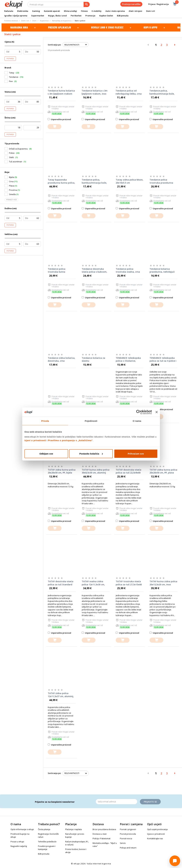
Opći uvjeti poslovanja (157, 829)
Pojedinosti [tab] (91, 421)
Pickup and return (128, 848)
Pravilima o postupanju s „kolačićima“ (70, 440)
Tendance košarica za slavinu (93, 359)
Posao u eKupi (17, 842)
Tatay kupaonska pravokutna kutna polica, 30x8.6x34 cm (61, 181)
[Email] (116, 802)
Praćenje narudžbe (131, 4)
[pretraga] (87, 4)
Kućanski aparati (52, 11)
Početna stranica (11, 21)
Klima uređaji (70, 11)
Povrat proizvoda (128, 834)
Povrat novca (126, 838)
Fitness (84, 11)
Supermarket (38, 16)
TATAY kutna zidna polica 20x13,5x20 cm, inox (163, 583)
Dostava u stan (100, 834)
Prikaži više (11, 200)
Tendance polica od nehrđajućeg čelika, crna (129, 92)
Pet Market (76, 16)
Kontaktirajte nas (155, 838)
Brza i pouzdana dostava (104, 829)
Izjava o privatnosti (156, 834)
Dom (34, 21)
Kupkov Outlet (106, 16)
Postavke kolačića (91, 454)
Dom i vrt (151, 11)
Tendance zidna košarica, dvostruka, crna (61, 359)
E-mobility (97, 11)
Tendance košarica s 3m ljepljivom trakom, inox (95, 92)
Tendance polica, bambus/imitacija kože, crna (94, 181)
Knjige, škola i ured (57, 16)
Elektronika (23, 11)
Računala (9, 11)
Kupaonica (44, 21)
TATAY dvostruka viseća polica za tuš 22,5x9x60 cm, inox (129, 471)
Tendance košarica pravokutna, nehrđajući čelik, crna (162, 270)
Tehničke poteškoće (47, 842)
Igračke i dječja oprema (16, 16)
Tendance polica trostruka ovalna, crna (128, 270)
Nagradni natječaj (19, 846)
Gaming (36, 11)
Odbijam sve (46, 454)
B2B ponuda (123, 16)
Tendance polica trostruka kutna (57, 270)
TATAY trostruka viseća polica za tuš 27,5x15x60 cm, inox (129, 583)
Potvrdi (10, 59)
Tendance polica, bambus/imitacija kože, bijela (162, 92)
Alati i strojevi (135, 11)
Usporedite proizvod (59, 119)
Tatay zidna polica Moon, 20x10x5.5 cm (129, 181)
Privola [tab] (45, 421)
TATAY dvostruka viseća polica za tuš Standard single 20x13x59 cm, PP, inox (61, 583)
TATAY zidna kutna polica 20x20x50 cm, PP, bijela (62, 471)
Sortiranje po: (54, 45)
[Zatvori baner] (157, 412)
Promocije (90, 16)
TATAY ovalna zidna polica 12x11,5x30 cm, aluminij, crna (93, 583)
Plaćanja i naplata (73, 829)
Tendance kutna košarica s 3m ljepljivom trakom (61, 92)
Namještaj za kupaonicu (62, 21)
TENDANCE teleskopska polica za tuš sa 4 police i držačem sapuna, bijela (163, 359)
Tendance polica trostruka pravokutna (161, 181)
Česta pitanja (44, 829)
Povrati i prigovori (128, 829)
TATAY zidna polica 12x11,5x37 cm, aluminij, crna (61, 695)
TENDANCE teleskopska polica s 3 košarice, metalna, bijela (128, 359)
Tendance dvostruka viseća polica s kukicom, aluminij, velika (94, 270)
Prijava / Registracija (156, 4)
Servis (123, 843)
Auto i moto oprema (115, 11)
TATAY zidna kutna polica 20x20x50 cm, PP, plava (163, 471)
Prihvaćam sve (136, 454)
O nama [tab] (137, 421)
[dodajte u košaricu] (54, 127)
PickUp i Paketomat (101, 838)
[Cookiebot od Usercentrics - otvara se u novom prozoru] (138, 412)
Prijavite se (150, 802)
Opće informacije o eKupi (22, 829)
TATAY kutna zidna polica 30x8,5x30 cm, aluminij (96, 471)
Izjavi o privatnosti (35, 440)
